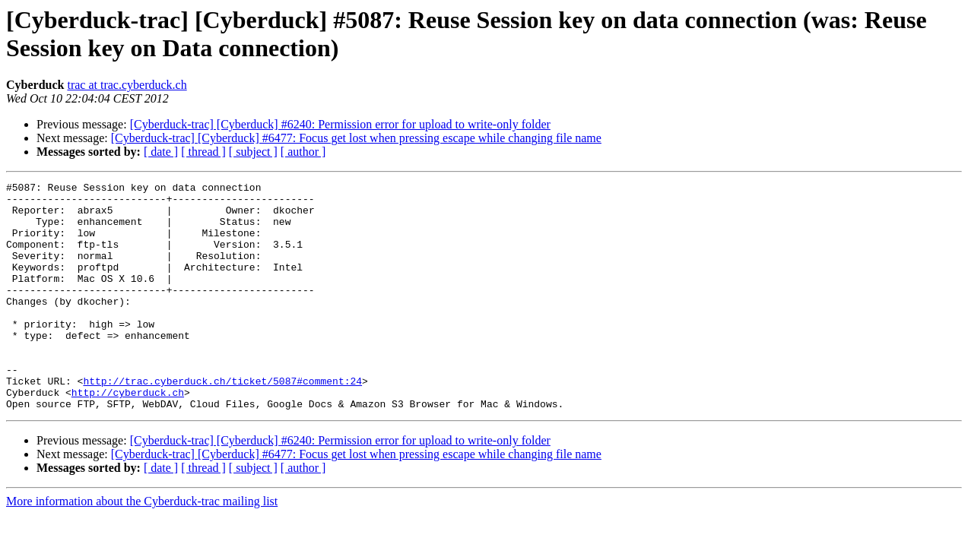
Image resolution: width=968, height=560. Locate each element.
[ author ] (303, 152)
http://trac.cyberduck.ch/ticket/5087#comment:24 (222, 422)
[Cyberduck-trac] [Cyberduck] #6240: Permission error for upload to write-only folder (340, 124)
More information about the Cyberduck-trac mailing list (142, 547)
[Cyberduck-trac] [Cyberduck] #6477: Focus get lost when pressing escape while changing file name (356, 138)
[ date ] (161, 152)
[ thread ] (203, 152)
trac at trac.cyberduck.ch (127, 85)
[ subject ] (253, 152)
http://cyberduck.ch (128, 435)
